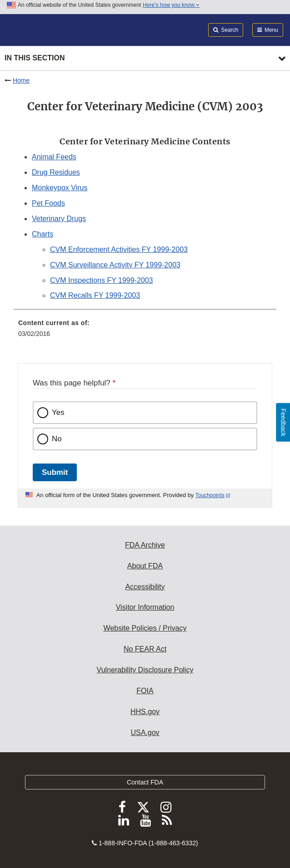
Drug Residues (56, 172)
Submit (55, 472)
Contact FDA (145, 782)
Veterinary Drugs (59, 219)
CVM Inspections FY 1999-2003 (102, 280)
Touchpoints (210, 495)
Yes (58, 412)
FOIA (145, 691)
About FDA (145, 566)
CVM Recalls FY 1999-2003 (95, 295)
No (57, 439)
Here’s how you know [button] (171, 5)
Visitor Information (145, 607)
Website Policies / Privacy (145, 628)
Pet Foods (48, 203)
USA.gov (145, 732)
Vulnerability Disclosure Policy (145, 670)
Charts (42, 234)
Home (21, 80)
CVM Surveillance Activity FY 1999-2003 (115, 265)
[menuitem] (145, 331)
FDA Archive (145, 545)
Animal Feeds (54, 157)
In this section (35, 58)
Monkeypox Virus (60, 188)
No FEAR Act (145, 649)
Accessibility (145, 587)
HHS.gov (145, 712)
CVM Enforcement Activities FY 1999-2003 (119, 249)
